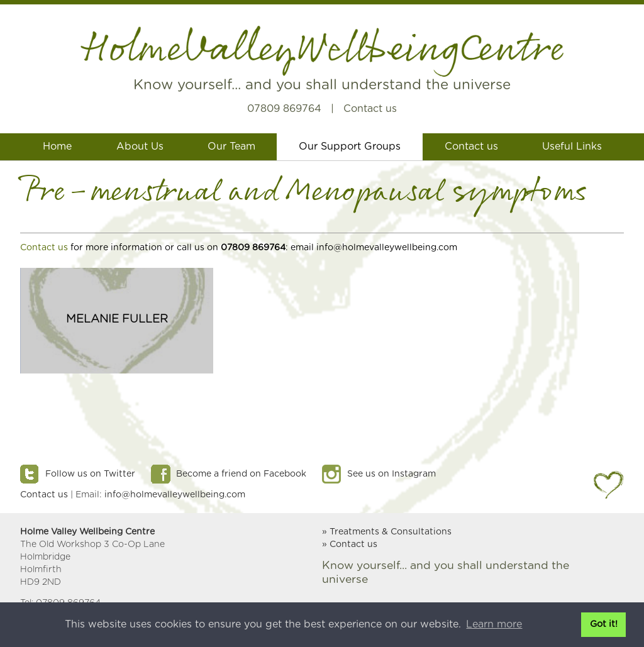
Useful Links (572, 147)
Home (57, 147)
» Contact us (350, 545)
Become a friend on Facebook (241, 474)
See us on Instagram (391, 474)
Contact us (370, 109)
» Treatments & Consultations (387, 532)
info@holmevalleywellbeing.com (175, 495)
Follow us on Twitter (90, 474)
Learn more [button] (494, 624)
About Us (140, 147)
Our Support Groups (350, 147)
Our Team (231, 147)
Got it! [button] (604, 624)
